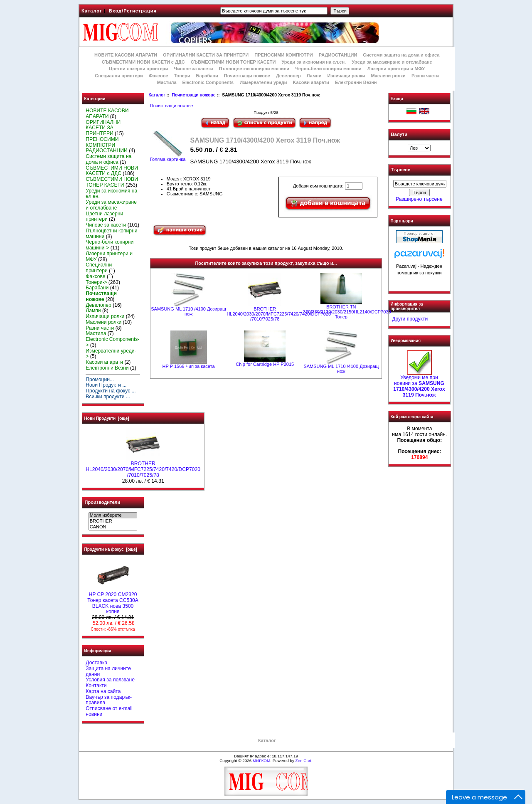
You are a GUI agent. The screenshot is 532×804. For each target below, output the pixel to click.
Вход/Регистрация (133, 11)
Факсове (158, 76)
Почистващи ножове (193, 95)
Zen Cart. (304, 761)
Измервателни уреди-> (111, 354)
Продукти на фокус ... (111, 391)
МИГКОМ (261, 761)
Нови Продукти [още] (107, 418)
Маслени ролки (388, 76)
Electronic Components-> (112, 342)
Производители (103, 502)
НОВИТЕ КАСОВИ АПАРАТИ (126, 55)
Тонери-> (96, 282)
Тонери (182, 76)
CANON (113, 527)
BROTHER (113, 521)
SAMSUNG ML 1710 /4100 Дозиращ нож (188, 311)
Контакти (96, 686)
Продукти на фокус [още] (111, 549)
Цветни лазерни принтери (138, 69)
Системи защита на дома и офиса (401, 55)
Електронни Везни (356, 82)
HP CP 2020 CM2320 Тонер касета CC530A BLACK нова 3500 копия (113, 601)
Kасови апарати (311, 82)
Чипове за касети (193, 69)
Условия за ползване (110, 680)
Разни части (425, 76)
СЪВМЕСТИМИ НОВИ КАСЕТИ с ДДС (143, 62)
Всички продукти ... (108, 397)
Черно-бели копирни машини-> (110, 245)
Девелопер (288, 76)
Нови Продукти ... (106, 385)
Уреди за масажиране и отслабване (392, 62)
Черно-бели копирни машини (328, 69)
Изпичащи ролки (346, 76)
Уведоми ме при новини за (419, 384)
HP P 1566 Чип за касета (189, 366)
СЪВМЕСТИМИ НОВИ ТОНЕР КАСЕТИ (233, 62)
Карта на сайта (103, 691)
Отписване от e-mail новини (109, 711)
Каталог (92, 11)
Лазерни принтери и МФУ (396, 69)
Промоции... (100, 380)
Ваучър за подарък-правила (109, 700)
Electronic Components (208, 82)
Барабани (207, 76)
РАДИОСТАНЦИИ (338, 55)
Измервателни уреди (263, 82)
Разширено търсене (419, 199)
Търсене (401, 170)
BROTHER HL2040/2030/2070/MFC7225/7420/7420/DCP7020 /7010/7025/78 (143, 467)
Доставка (96, 663)
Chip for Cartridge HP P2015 (265, 364)
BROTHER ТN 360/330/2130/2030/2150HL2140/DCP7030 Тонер (347, 312)
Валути (399, 134)
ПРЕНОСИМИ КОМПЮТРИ (283, 55)
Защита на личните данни (108, 671)
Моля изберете (113, 515)
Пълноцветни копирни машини (254, 69)
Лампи (314, 76)
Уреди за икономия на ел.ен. (314, 62)
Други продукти (410, 319)
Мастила (167, 82)
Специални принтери (119, 76)
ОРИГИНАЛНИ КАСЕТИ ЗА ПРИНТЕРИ (206, 55)
